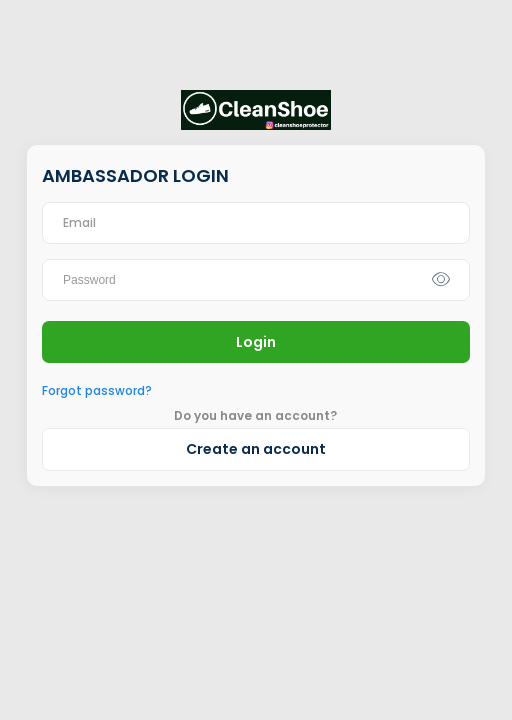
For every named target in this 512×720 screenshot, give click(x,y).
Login (256, 342)
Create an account (256, 449)
